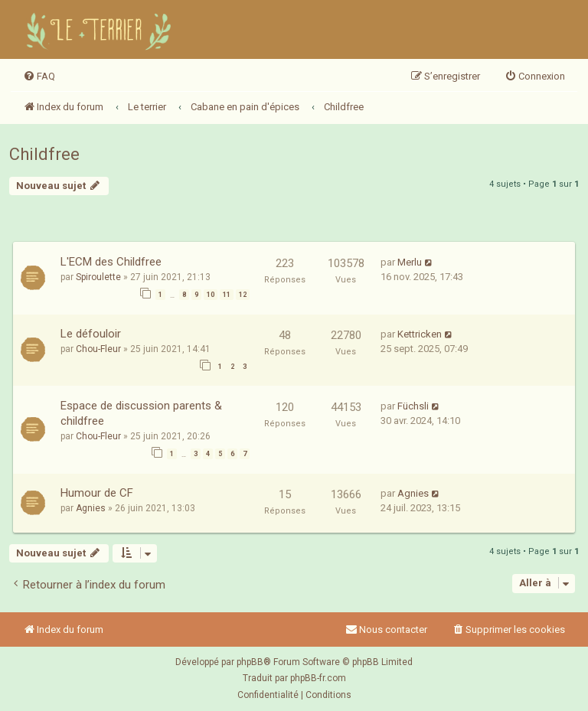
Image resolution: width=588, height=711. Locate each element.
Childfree (44, 154)
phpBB (250, 662)
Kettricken (420, 334)
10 (211, 295)
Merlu (410, 262)
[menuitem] (39, 77)
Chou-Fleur (98, 349)
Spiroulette (98, 277)
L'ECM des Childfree (111, 262)
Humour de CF (97, 493)
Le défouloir (91, 334)
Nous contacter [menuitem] (386, 629)
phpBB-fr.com (318, 678)
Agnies (91, 508)
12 (243, 295)
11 (227, 295)
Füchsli (413, 406)
